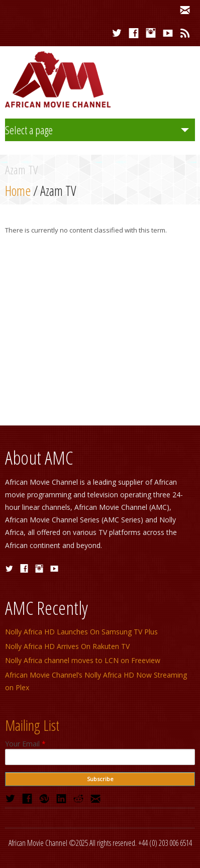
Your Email (25, 744)
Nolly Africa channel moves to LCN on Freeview (83, 660)
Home (18, 191)
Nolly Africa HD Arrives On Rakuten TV (67, 646)
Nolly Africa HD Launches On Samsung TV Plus (81, 632)
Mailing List (32, 725)
